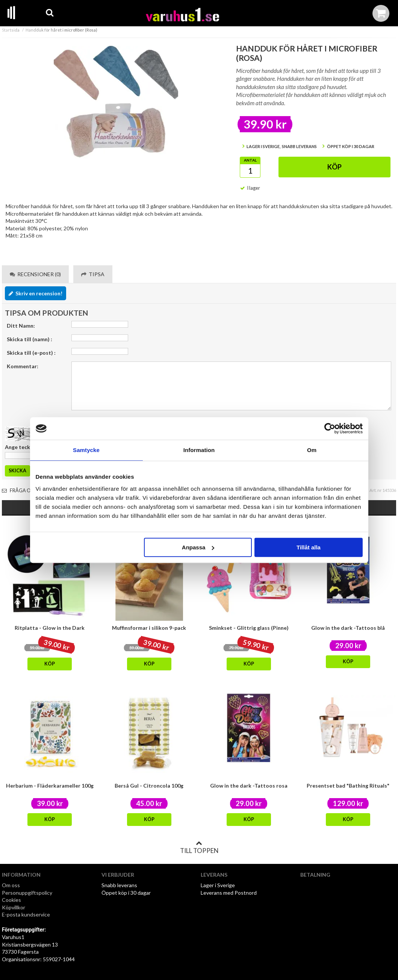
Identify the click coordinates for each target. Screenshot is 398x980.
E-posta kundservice (26, 914)
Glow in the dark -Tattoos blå (348, 628)
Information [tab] (199, 450)
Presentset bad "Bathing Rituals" (348, 786)
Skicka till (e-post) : (31, 353)
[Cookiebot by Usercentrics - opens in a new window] (330, 428)
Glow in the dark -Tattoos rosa (249, 786)
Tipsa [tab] (93, 274)
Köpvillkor (14, 907)
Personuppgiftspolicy (27, 893)
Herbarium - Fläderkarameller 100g (50, 786)
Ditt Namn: (21, 326)
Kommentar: (23, 366)
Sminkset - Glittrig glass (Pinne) (249, 628)
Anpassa (198, 547)
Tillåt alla (309, 547)
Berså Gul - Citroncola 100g (149, 786)
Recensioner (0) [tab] (35, 274)
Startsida (11, 30)
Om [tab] (312, 450)
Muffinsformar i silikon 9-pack (149, 628)
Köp (334, 167)
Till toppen (199, 847)
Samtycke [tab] (86, 450)
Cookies (11, 900)
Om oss (11, 885)
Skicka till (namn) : (30, 339)
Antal (250, 160)
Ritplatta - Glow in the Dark (50, 628)
